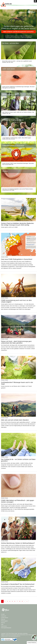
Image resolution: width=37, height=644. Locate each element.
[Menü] (35, 1)
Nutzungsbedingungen (6, 628)
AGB (2, 624)
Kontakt (3, 614)
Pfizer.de (3, 619)
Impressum (4, 616)
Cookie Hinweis (5, 618)
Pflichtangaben (4, 621)
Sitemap (3, 623)
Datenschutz (4, 626)
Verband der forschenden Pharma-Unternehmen (16, 635)
